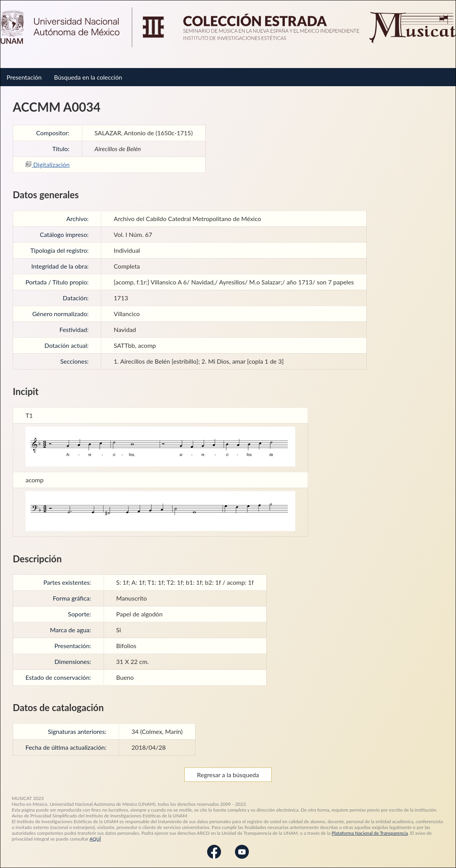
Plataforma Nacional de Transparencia (370, 833)
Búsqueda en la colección (88, 77)
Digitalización (48, 164)
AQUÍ (95, 839)
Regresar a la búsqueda (228, 775)
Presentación (24, 77)
